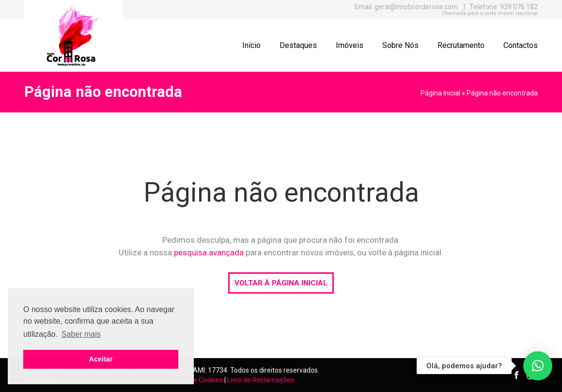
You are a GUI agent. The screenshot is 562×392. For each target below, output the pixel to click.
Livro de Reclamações (261, 380)
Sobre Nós (400, 45)
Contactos (521, 45)
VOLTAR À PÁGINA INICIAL (281, 283)
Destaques (298, 45)
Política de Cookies (194, 380)
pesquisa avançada (209, 252)
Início (251, 45)
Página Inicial (440, 93)
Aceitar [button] (101, 359)
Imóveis (350, 45)
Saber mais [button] (81, 334)
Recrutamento (461, 45)
